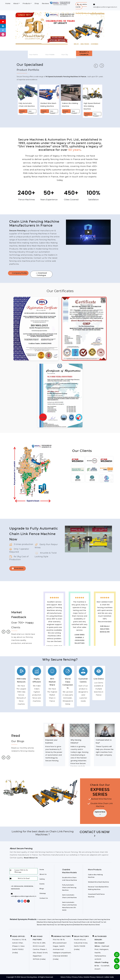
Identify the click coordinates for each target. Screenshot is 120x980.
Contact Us (44, 898)
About (16, 3)
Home (8, 3)
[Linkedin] (3, 26)
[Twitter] (3, 30)
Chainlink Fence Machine (71, 922)
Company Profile (18, 273)
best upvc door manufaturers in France (105, 643)
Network (100, 977)
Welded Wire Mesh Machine (98, 882)
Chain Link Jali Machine (90, 922)
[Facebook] (3, 17)
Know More (18, 568)
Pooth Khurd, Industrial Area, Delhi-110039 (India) (81, 943)
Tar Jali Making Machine (64, 925)
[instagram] (3, 34)
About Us (43, 874)
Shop (37, 3)
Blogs (42, 889)
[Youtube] (3, 21)
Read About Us (31, 858)
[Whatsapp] (115, 965)
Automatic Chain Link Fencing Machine (53, 919)
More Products (95, 870)
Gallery (42, 879)
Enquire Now (22, 112)
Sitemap (43, 893)
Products (26, 3)
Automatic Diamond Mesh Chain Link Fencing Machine (90, 919)
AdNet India (109, 977)
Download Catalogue (41, 274)
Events (42, 884)
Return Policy (66, 977)
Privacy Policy (77, 977)
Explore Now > (100, 813)
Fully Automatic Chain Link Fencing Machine (69, 888)
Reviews (45, 3)
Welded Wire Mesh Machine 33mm (87, 925)
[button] (81, 6)
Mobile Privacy (90, 977)
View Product (31, 112)
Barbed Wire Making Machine (49, 922)
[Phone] (115, 959)
